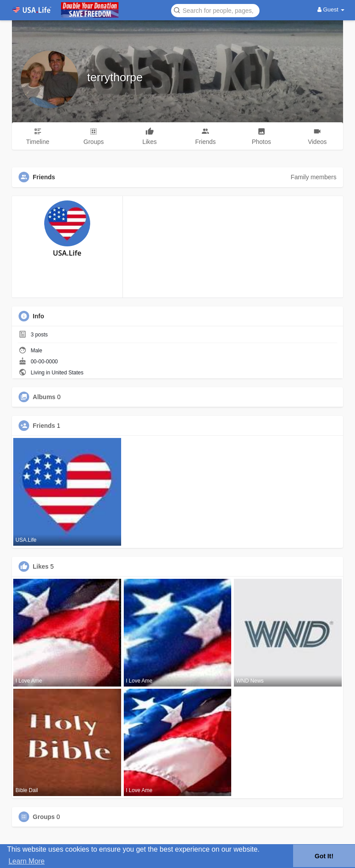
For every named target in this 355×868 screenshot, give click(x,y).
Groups (44, 817)
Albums (44, 397)
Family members (313, 177)
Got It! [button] (324, 856)
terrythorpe (115, 77)
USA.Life (67, 253)
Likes (41, 566)
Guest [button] (331, 9)
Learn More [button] (27, 861)
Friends (44, 426)
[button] (215, 10)
